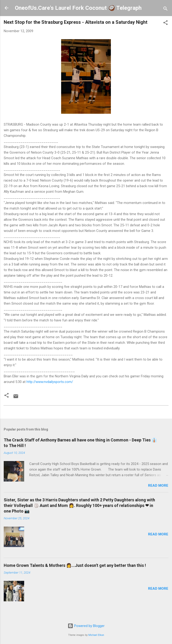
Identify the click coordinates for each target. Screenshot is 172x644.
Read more (158, 486)
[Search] (165, 9)
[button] (165, 23)
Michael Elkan (96, 635)
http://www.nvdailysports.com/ (50, 382)
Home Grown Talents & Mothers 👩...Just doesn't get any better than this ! (75, 565)
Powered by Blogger (86, 626)
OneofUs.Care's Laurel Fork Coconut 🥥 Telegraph (78, 8)
